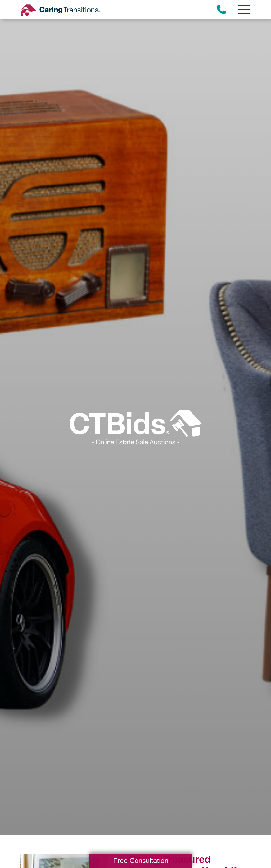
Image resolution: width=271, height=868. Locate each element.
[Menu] (243, 10)
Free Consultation (141, 861)
